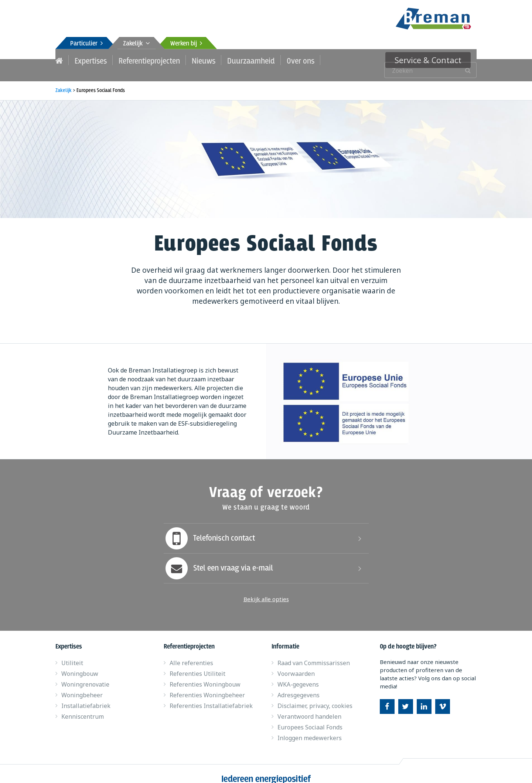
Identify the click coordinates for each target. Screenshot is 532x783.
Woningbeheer (82, 685)
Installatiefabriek (86, 696)
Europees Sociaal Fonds (310, 717)
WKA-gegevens (298, 674)
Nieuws (190, 60)
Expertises (88, 60)
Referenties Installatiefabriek (211, 696)
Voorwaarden (296, 664)
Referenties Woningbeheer (207, 685)
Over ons (277, 60)
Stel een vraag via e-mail (218, 558)
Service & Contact (435, 60)
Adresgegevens (299, 685)
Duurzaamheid (232, 60)
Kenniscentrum (83, 707)
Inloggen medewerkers (310, 728)
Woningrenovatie (85, 674)
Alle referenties (191, 653)
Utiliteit (72, 653)
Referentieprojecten (141, 60)
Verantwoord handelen (309, 707)
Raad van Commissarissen (314, 653)
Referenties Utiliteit (197, 664)
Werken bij (186, 44)
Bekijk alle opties (266, 589)
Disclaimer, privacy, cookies (315, 696)
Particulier (86, 44)
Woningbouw (80, 664)
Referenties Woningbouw (205, 674)
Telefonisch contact (209, 528)
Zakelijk (137, 44)
